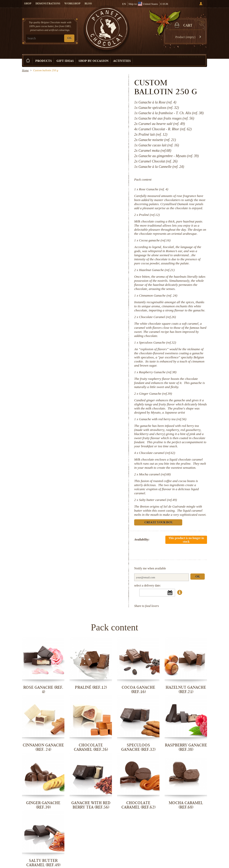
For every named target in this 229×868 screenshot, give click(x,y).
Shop (28, 4)
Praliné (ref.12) (149, 215)
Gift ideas (65, 61)
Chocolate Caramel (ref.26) (157, 317)
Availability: (142, 539)
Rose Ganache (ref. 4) (154, 189)
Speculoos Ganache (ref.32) (158, 342)
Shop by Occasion (94, 61)
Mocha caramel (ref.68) (155, 474)
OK (69, 38)
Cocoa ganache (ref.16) (155, 240)
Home (25, 70)
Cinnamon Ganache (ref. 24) (158, 295)
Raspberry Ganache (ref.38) (158, 372)
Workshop (72, 4)
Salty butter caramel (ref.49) (158, 500)
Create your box (190, 57)
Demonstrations (48, 4)
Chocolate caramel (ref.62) (157, 453)
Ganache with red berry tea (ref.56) (163, 419)
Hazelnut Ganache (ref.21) (157, 270)
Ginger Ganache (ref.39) (156, 394)
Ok (198, 577)
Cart (188, 26)
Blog (88, 4)
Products (44, 61)
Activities (122, 61)
